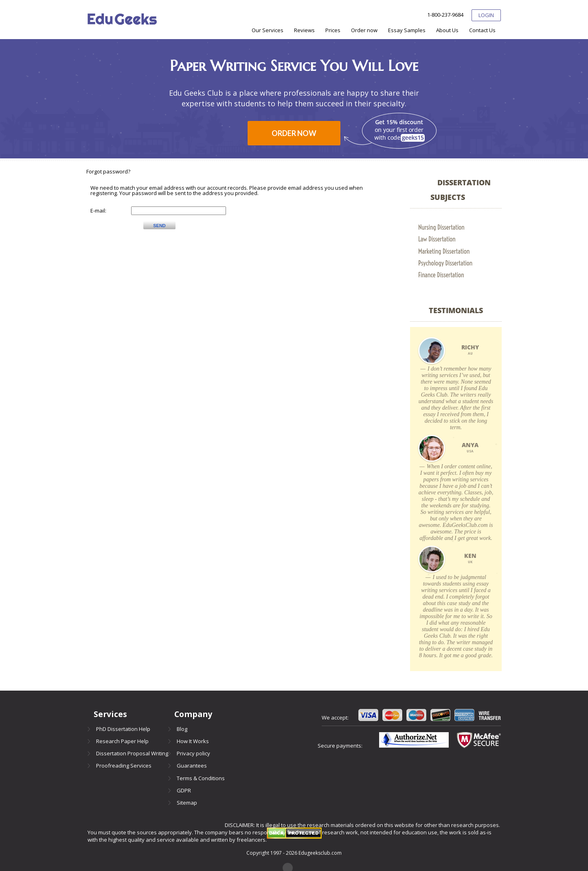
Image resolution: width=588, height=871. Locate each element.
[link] (456, 227)
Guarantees (192, 766)
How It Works (193, 741)
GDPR (184, 790)
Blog (182, 729)
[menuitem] (268, 30)
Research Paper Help (122, 741)
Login (486, 15)
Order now (294, 133)
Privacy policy (193, 753)
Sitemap (187, 803)
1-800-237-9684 (445, 15)
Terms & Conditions (201, 778)
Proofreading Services (124, 766)
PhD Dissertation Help (123, 729)
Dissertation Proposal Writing (132, 753)
